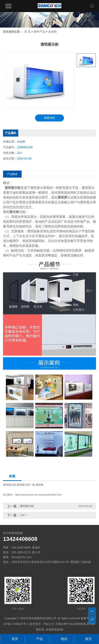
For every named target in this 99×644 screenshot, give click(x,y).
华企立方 (49, 624)
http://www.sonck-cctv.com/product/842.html (38, 495)
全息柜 (53, 32)
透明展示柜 (10, 485)
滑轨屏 (40, 630)
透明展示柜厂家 (26, 485)
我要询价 (49, 118)
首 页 (27, 32)
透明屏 (40, 485)
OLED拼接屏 (78, 624)
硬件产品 (39, 32)
